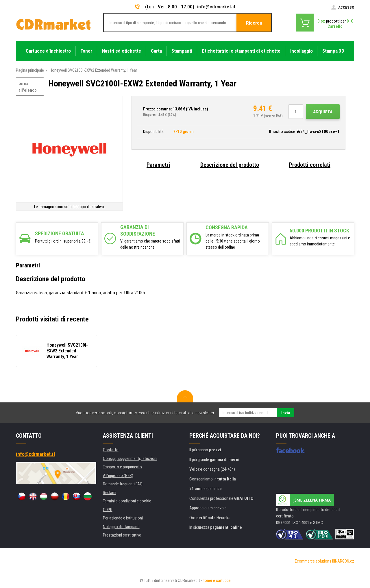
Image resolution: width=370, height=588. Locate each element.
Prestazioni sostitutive (122, 535)
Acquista (323, 112)
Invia (286, 413)
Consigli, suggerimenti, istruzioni (130, 458)
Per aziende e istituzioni (123, 518)
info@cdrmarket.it (216, 7)
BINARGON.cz (343, 561)
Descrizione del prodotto (230, 165)
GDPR (108, 510)
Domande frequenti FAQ (123, 484)
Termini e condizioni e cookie (127, 501)
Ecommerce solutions (313, 561)
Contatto (111, 450)
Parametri (158, 165)
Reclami (110, 493)
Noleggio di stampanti (121, 527)
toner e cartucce (217, 580)
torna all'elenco (28, 87)
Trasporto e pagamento (122, 467)
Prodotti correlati (310, 165)
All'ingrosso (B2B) (118, 476)
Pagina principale (30, 70)
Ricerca (254, 23)
